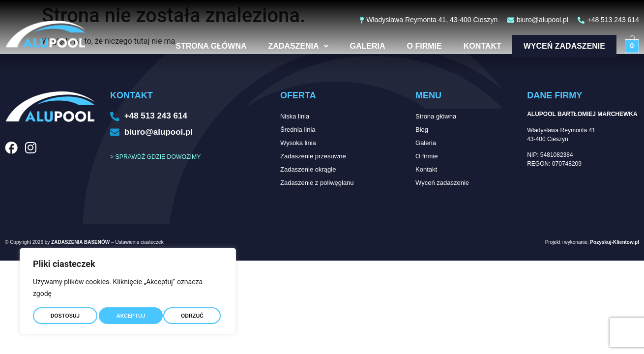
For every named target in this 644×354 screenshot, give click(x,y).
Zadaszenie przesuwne (313, 156)
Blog (422, 130)
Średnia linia (298, 130)
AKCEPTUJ (191, 313)
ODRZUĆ (128, 313)
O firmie (416, 46)
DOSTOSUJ (65, 313)
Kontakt (474, 46)
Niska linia (295, 116)
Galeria (359, 46)
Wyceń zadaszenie (560, 46)
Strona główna (202, 46)
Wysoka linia (298, 143)
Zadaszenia (290, 46)
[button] (290, 46)
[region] (128, 289)
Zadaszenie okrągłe (308, 169)
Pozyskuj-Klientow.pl (615, 242)
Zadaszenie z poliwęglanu (317, 183)
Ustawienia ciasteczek (139, 242)
